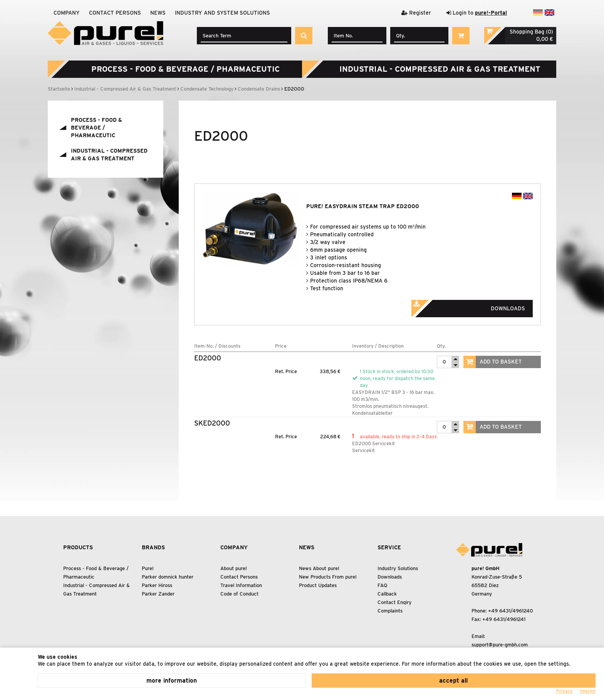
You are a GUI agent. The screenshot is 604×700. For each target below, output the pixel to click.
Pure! (148, 568)
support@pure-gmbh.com (500, 645)
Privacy (565, 691)
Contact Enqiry (394, 602)
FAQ (382, 585)
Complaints (390, 611)
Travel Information (241, 585)
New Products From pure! (328, 577)
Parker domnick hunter (168, 577)
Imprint (588, 691)
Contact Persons (115, 13)
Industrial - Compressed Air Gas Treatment (440, 69)
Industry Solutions (398, 568)
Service (389, 547)
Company (67, 13)
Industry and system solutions (222, 13)
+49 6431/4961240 (511, 611)
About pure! (234, 568)
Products (78, 547)
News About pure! (319, 568)
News (158, 13)
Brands (153, 547)
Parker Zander (158, 594)
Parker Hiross (157, 585)
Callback (387, 594)
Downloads (479, 306)
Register (416, 13)
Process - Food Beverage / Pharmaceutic (185, 69)
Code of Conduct (239, 594)
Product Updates (318, 585)
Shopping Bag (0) (531, 32)
